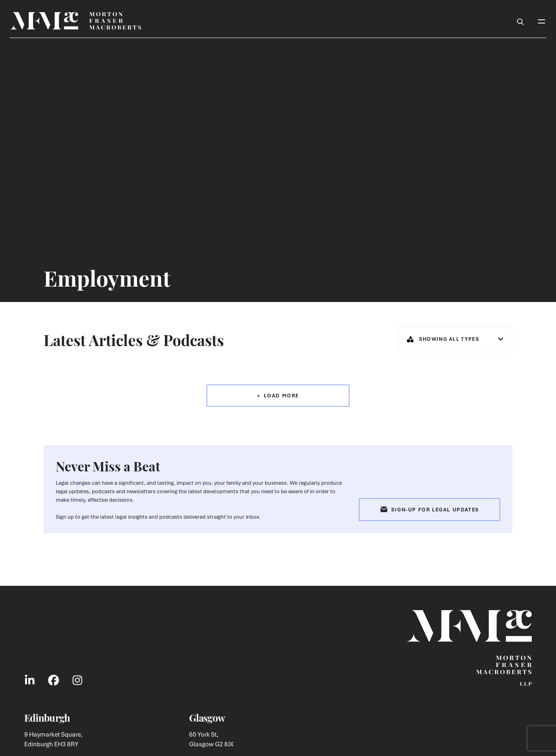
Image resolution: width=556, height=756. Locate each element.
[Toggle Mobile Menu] (541, 21)
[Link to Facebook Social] (54, 680)
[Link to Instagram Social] (77, 680)
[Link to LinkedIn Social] (30, 680)
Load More (281, 396)
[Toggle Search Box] (520, 21)
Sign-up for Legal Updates (430, 510)
